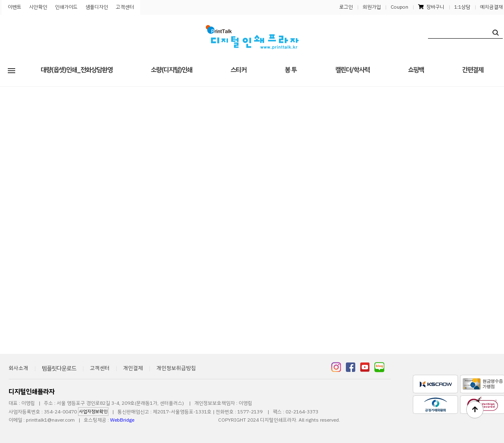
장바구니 (431, 7)
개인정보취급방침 (176, 368)
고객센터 (125, 7)
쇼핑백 (416, 70)
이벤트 (15, 7)
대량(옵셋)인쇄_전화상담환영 (77, 70)
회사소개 (18, 368)
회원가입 (372, 7)
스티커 (238, 70)
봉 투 (291, 70)
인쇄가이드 (66, 7)
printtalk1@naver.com (50, 420)
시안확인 (38, 7)
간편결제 (473, 70)
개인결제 (133, 368)
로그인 (346, 7)
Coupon (399, 7)
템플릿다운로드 (59, 368)
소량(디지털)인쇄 (171, 70)
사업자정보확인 (93, 412)
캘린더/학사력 (352, 70)
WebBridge (122, 420)
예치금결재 (491, 7)
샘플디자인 (97, 7)
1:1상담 (462, 7)
